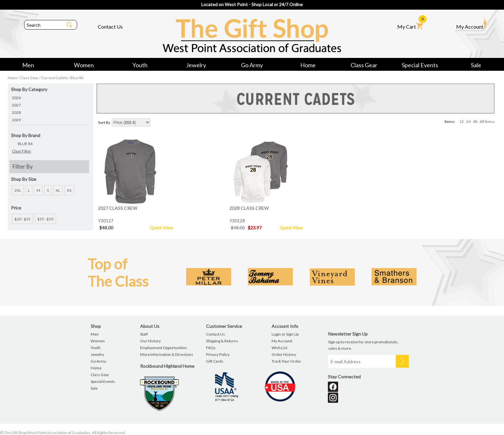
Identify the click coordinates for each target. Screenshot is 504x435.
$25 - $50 (45, 219)
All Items (487, 121)
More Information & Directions (167, 354)
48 (475, 121)
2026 (16, 98)
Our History (150, 341)
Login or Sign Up (285, 334)
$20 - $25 (22, 219)
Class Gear (364, 65)
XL (58, 190)
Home (308, 65)
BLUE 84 (25, 144)
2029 (16, 120)
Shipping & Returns (222, 341)
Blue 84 (77, 78)
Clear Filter (22, 151)
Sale (476, 65)
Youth (140, 65)
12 (462, 121)
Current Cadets (54, 78)
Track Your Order (286, 361)
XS (69, 190)
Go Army (252, 65)
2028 (16, 112)
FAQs (211, 348)
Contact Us (110, 27)
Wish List (279, 348)
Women (84, 65)
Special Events (420, 65)
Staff (144, 334)
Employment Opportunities (164, 348)
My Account (471, 24)
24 (468, 121)
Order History (284, 354)
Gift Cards (215, 361)
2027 (16, 105)
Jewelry (196, 65)
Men (28, 65)
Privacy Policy (218, 354)
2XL (18, 190)
